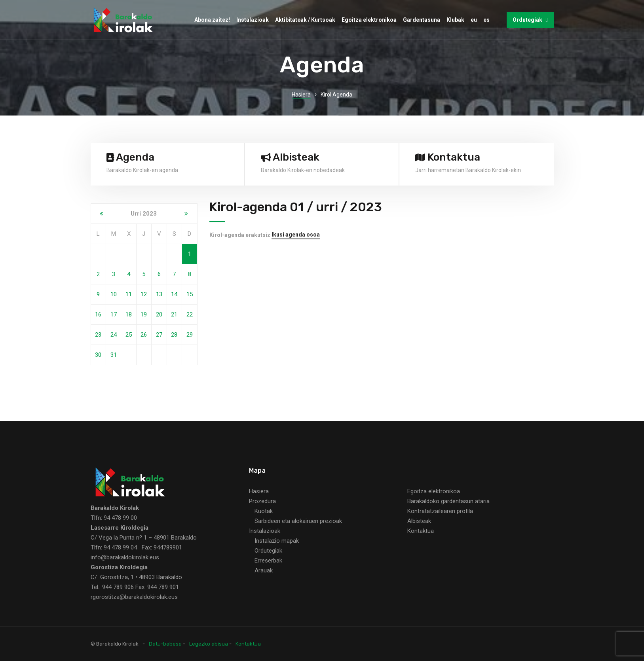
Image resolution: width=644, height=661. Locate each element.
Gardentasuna (422, 20)
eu (474, 20)
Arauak (264, 570)
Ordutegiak (530, 20)
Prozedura (262, 501)
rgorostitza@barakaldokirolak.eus (134, 597)
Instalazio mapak (277, 541)
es (486, 20)
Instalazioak (253, 20)
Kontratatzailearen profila (440, 511)
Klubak (455, 20)
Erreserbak (268, 561)
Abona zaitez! (212, 20)
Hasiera (301, 95)
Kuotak (264, 511)
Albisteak (419, 521)
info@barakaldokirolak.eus (125, 557)
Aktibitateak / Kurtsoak (305, 20)
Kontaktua (421, 531)
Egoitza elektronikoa (369, 20)
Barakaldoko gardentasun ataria (448, 501)
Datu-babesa (165, 644)
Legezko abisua (209, 644)
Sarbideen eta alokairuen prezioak (298, 521)
